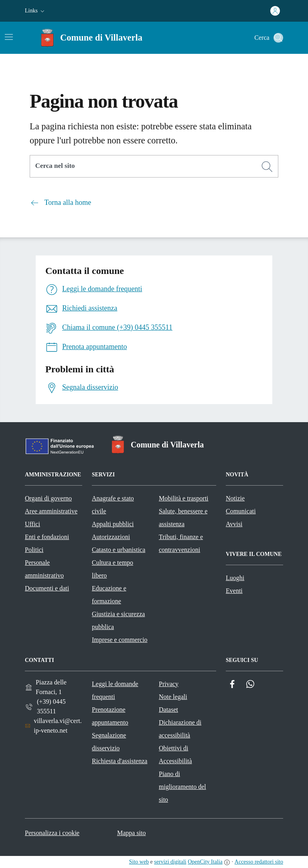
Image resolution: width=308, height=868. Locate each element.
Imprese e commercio (120, 640)
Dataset (168, 710)
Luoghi (235, 578)
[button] (35, 11)
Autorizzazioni (111, 537)
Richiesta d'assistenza (120, 761)
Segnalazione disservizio (109, 742)
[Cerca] (267, 167)
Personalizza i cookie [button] (52, 833)
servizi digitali (170, 862)
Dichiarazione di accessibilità (180, 729)
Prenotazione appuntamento (110, 716)
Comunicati (241, 511)
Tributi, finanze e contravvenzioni (181, 543)
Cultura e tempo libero (112, 569)
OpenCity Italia (205, 862)
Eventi (234, 591)
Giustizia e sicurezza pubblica (118, 620)
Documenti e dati (47, 588)
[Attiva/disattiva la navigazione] (9, 37)
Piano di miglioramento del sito (182, 787)
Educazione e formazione (109, 595)
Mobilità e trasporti (184, 498)
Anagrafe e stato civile (113, 505)
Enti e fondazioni (47, 537)
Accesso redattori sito (259, 862)
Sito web (139, 862)
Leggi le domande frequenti (115, 690)
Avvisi (234, 524)
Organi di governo (48, 498)
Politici (34, 550)
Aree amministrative (51, 511)
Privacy (169, 684)
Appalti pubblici (113, 524)
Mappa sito (132, 833)
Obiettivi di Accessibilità (175, 755)
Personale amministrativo (44, 569)
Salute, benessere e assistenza (183, 518)
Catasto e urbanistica (119, 550)
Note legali (173, 697)
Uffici (32, 524)
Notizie (235, 498)
